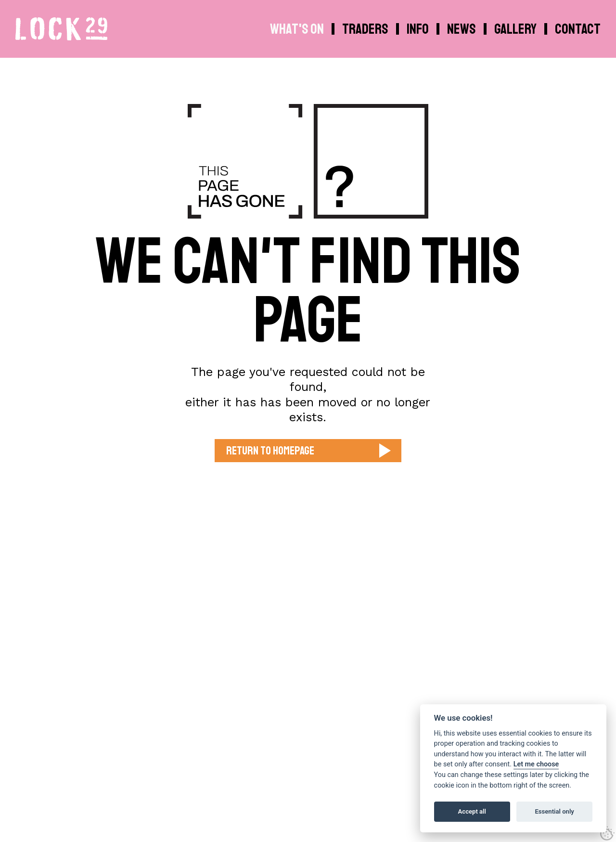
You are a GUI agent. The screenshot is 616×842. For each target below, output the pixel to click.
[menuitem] (419, 29)
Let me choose (536, 764)
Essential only (554, 811)
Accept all (472, 811)
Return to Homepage (270, 451)
